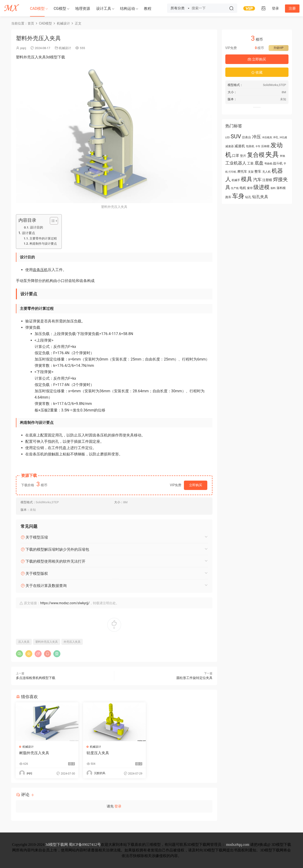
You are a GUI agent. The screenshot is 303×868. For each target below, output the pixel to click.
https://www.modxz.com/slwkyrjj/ (65, 603)
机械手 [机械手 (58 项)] (236, 180)
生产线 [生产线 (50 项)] (235, 188)
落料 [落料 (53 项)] (273, 188)
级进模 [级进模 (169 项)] (261, 187)
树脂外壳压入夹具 (34, 753)
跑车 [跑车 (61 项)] (228, 197)
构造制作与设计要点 (43, 244)
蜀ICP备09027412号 (85, 845)
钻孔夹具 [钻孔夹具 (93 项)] (260, 197)
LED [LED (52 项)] (228, 138)
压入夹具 (24, 642)
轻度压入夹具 (98, 753)
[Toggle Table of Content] (52, 221)
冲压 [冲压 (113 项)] (256, 137)
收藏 (257, 72)
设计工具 (104, 9)
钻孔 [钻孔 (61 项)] (248, 197)
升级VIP (278, 48)
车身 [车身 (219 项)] (238, 196)
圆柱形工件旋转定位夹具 (194, 678)
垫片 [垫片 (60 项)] (243, 156)
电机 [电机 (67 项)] (243, 188)
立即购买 (196, 485)
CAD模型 (37, 9)
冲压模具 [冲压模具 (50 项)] (267, 138)
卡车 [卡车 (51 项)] (258, 146)
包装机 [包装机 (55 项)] (250, 146)
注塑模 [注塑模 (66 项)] (267, 180)
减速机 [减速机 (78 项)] (240, 146)
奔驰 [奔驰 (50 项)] (282, 156)
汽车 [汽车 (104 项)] (257, 180)
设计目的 (37, 227)
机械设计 (65, 48)
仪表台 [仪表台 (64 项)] (246, 137)
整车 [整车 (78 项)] (258, 171)
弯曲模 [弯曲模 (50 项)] (268, 164)
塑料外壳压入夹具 (47, 642)
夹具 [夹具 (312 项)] (272, 154)
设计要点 (29, 233)
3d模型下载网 (57, 845)
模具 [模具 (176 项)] (247, 179)
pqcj (23, 48)
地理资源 (83, 9)
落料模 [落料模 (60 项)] (281, 188)
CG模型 (60, 9)
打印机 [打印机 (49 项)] (232, 172)
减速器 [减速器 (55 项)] (230, 146)
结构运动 (128, 9)
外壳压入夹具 (72, 642)
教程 (148, 9)
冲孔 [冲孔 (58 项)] (276, 137)
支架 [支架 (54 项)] (251, 172)
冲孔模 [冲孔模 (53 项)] (283, 137)
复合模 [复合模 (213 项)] (256, 155)
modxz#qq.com (238, 845)
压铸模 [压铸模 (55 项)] (265, 146)
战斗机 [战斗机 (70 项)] (278, 163)
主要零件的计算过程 (43, 238)
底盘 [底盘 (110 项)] (259, 163)
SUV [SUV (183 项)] (236, 136)
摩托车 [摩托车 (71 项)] (242, 172)
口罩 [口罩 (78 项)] (236, 156)
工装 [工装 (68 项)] (250, 163)
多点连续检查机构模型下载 (36, 678)
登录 (118, 806)
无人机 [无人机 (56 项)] (266, 172)
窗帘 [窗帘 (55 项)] (250, 188)
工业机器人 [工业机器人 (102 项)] (236, 163)
